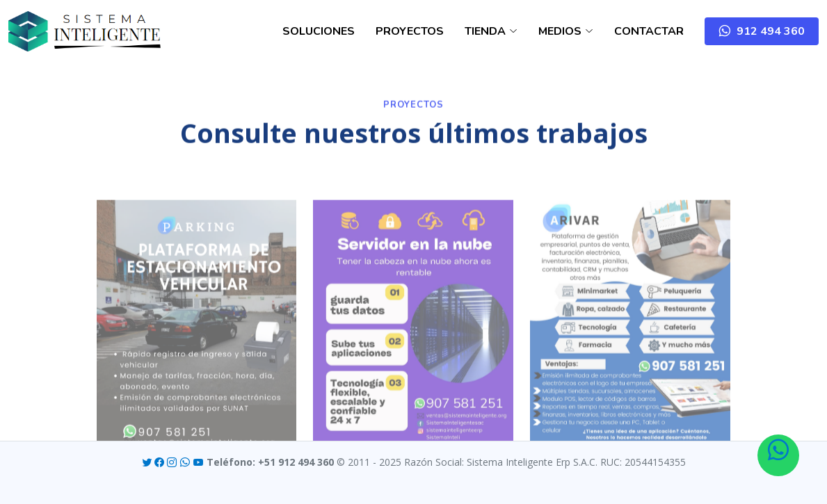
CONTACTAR (649, 31)
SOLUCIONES (319, 31)
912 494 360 (768, 31)
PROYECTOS (410, 31)
